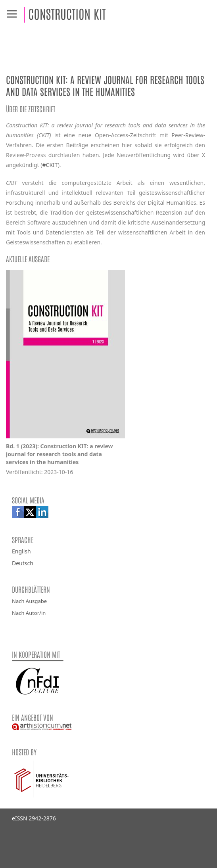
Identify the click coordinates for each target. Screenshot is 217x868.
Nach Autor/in (29, 613)
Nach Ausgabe (29, 601)
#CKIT (50, 165)
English (21, 551)
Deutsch (23, 563)
